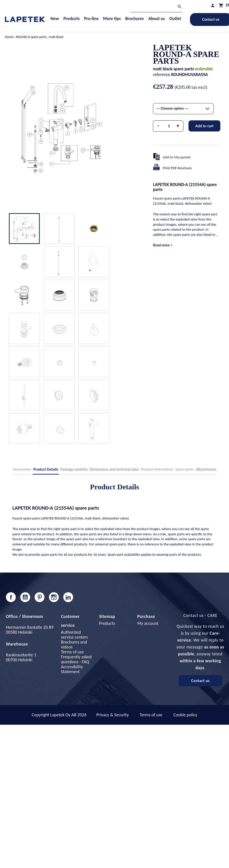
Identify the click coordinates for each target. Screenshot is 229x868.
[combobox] (183, 109)
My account (148, 623)
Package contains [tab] (74, 469)
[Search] (156, 7)
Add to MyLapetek (177, 157)
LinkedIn (68, 597)
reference (162, 74)
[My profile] (213, 5)
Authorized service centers (74, 635)
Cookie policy (185, 715)
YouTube (25, 597)
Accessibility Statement (72, 669)
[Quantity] (169, 126)
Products (107, 623)
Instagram (54, 597)
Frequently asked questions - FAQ (76, 659)
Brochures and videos (74, 645)
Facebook (11, 597)
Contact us (200, 681)
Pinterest (40, 597)
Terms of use (72, 652)
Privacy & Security (113, 715)
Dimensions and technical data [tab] (114, 469)
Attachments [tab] (206, 469)
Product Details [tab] (46, 469)
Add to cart (205, 126)
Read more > (163, 245)
